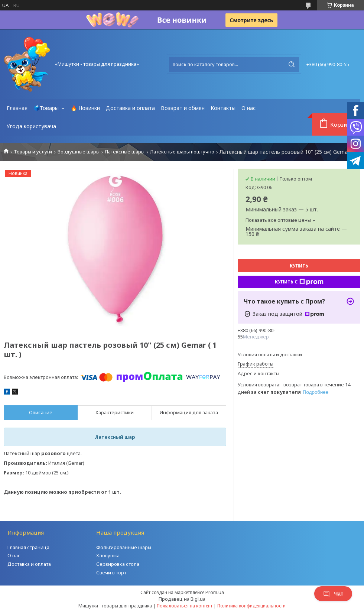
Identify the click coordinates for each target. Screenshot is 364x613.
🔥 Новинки (85, 108)
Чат (333, 594)
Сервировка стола (118, 564)
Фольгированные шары (124, 547)
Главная (17, 108)
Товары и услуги (33, 152)
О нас (248, 108)
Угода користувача (31, 126)
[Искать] (292, 64)
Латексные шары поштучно (182, 152)
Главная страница (28, 547)
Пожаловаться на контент (185, 606)
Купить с (299, 282)
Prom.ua (215, 592)
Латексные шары (125, 152)
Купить (299, 266)
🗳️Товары (47, 108)
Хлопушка (108, 555)
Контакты (223, 108)
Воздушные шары (79, 152)
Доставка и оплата (130, 108)
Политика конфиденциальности (251, 606)
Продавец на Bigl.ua (182, 599)
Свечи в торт (111, 573)
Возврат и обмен (183, 108)
